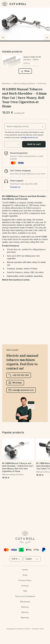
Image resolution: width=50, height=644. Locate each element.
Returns (25, 612)
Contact (25, 586)
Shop (25, 575)
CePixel (27, 629)
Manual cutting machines (24, 83)
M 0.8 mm (42, 83)
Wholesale (25, 602)
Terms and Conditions (25, 596)
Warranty (25, 618)
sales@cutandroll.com (29, 138)
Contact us (15, 187)
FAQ (25, 591)
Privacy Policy (25, 580)
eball (42, 629)
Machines (6, 83)
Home (25, 570)
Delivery (25, 607)
